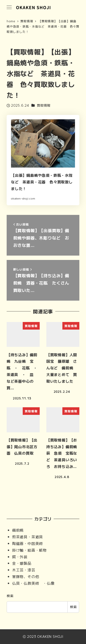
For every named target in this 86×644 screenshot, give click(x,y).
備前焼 (18, 530)
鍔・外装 (20, 557)
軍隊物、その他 (26, 576)
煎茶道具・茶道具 (28, 537)
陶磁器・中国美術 (28, 543)
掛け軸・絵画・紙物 (29, 550)
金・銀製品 (22, 563)
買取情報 (44, 105)
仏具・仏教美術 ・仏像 (33, 583)
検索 (10, 596)
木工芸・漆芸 (24, 570)
